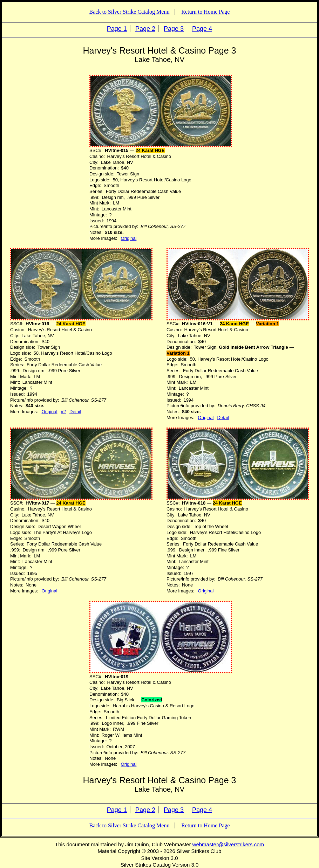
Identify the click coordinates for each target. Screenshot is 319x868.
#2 (63, 412)
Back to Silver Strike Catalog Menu (130, 12)
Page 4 (202, 29)
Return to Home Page (205, 12)
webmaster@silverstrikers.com (228, 844)
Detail (75, 412)
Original (129, 238)
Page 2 (145, 29)
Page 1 (117, 29)
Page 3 (174, 29)
